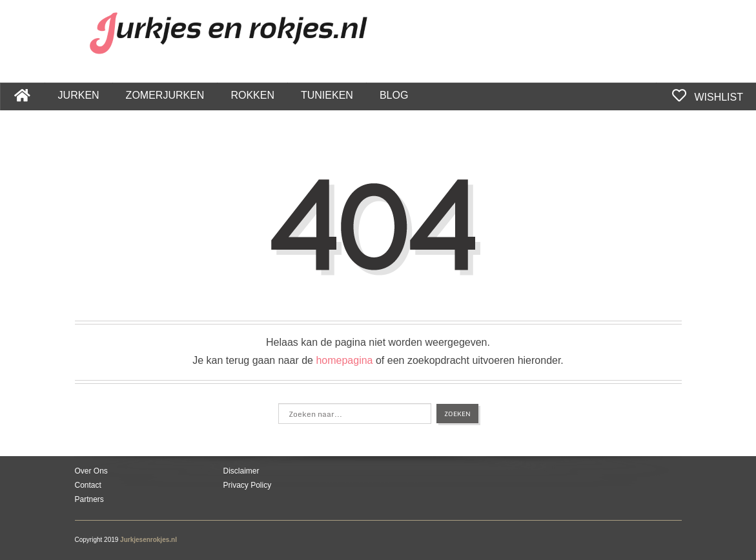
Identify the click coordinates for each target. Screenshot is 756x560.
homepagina (344, 360)
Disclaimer (241, 471)
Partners (89, 499)
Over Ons (91, 471)
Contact (88, 485)
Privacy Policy (248, 485)
